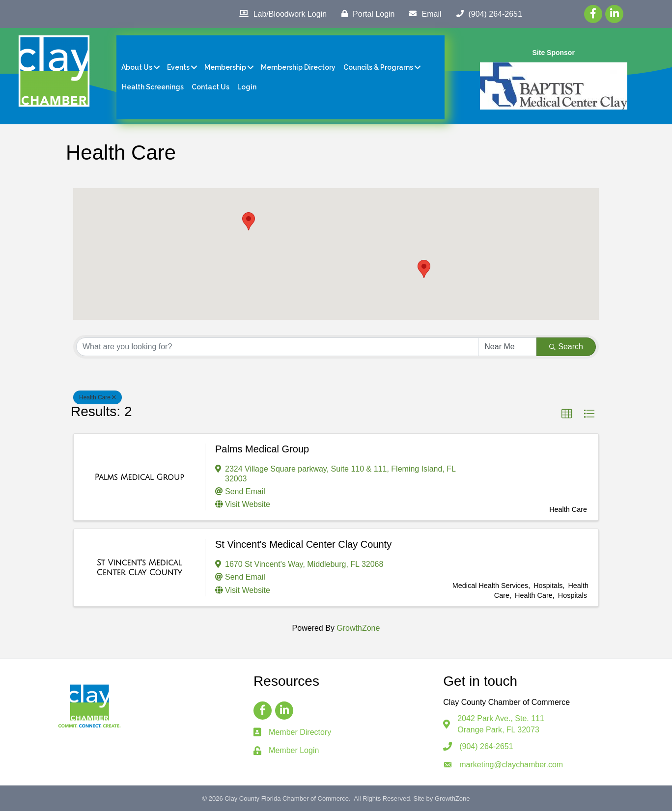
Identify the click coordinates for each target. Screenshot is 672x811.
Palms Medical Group (262, 449)
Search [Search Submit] (566, 347)
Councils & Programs (378, 67)
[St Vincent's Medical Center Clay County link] (139, 568)
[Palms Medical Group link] (140, 477)
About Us (137, 67)
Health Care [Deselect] (98, 397)
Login (247, 87)
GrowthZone (358, 628)
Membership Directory (298, 67)
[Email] (423, 14)
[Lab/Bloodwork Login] (280, 14)
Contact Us (210, 87)
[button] (424, 269)
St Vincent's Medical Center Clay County (303, 544)
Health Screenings (153, 87)
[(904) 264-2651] (487, 14)
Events (178, 67)
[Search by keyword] (277, 347)
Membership (225, 67)
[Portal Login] (365, 14)
